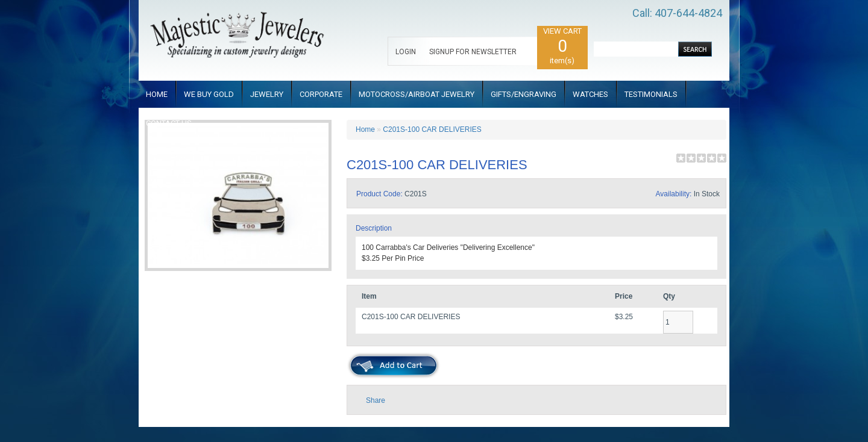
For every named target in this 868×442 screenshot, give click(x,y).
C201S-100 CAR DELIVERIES (432, 129)
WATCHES (590, 94)
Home (365, 129)
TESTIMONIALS (651, 94)
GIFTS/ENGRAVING (524, 94)
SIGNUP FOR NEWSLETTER (473, 52)
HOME (157, 94)
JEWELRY (267, 94)
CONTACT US (169, 123)
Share (376, 400)
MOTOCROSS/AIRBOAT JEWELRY (417, 94)
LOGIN (406, 52)
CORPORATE (321, 94)
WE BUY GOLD (209, 94)
